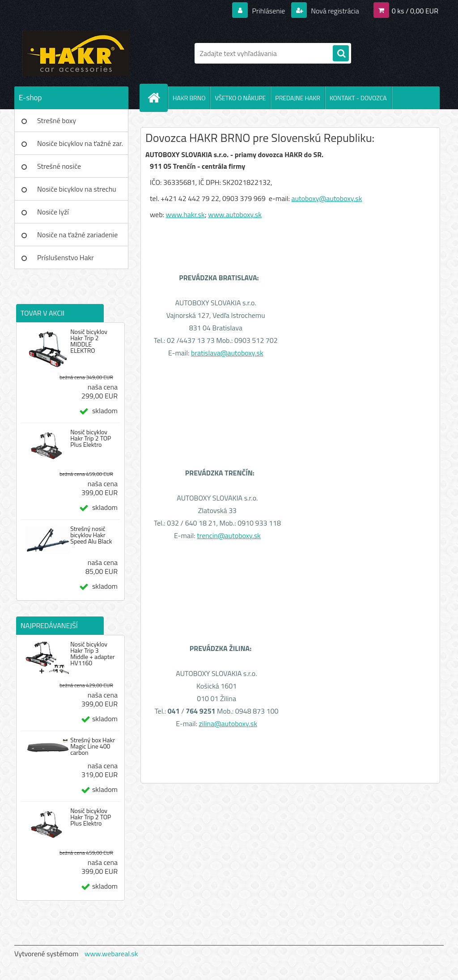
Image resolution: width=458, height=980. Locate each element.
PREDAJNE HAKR (298, 98)
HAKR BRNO (189, 98)
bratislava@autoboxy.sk (227, 353)
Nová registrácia (334, 11)
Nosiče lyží (53, 212)
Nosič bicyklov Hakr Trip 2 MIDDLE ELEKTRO (89, 341)
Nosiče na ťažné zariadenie (77, 235)
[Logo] (76, 53)
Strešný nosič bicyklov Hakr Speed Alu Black (91, 535)
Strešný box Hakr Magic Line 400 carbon (93, 746)
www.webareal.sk (111, 954)
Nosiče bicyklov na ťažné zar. (80, 143)
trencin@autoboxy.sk (229, 535)
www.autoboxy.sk (235, 214)
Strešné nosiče (59, 166)
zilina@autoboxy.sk (228, 723)
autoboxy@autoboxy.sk (327, 198)
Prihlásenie (269, 11)
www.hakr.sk (185, 214)
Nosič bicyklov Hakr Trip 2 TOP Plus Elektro (91, 438)
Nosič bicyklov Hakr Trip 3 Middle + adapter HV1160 (93, 654)
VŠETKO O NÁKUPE (240, 98)
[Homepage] (157, 98)
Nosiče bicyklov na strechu (77, 189)
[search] (341, 54)
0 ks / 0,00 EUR (415, 11)
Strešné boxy (57, 120)
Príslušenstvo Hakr (66, 257)
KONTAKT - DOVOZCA (358, 98)
